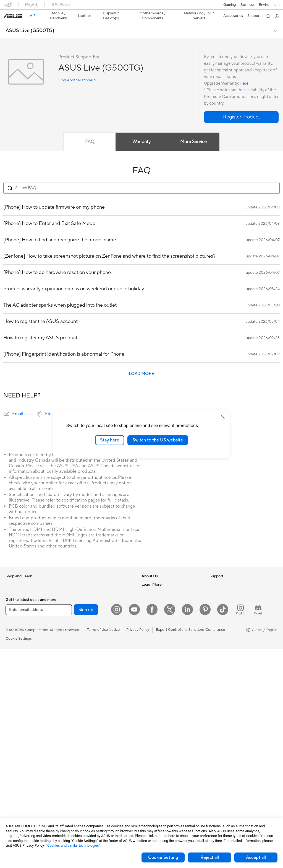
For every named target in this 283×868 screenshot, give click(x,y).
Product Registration (159, 666)
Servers (79, 691)
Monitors (13, 675)
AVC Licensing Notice (227, 641)
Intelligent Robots (87, 666)
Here (244, 74)
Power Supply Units (22, 800)
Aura (213, 666)
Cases (11, 783)
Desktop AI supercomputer (95, 683)
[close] (223, 417)
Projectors (14, 683)
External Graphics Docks (93, 591)
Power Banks (83, 783)
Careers (148, 583)
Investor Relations (156, 600)
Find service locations (67, 404)
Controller (81, 791)
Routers (79, 625)
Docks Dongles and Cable (94, 774)
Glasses (12, 750)
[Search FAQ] (141, 178)
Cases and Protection (90, 758)
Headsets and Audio (89, 733)
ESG (213, 575)
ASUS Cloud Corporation (162, 624)
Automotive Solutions (227, 633)
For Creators (16, 633)
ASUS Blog (219, 650)
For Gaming (15, 650)
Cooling (12, 792)
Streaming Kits (84, 741)
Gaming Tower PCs (21, 708)
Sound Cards (83, 608)
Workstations (16, 733)
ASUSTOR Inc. (153, 616)
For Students (16, 642)
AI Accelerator (84, 600)
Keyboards (81, 716)
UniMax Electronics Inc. (161, 633)
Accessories (15, 600)
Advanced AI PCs (224, 608)
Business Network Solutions (95, 658)
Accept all (256, 857)
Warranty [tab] (141, 132)
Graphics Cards (18, 775)
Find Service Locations (160, 658)
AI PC (214, 600)
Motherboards (18, 767)
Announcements (155, 591)
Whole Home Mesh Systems (95, 633)
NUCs (11, 717)
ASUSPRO (218, 625)
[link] (142, 7)
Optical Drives (84, 575)
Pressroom (150, 608)
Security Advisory (156, 691)
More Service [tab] (193, 132)
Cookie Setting (163, 857)
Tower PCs (14, 700)
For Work (13, 625)
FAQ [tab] (90, 132)
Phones (12, 583)
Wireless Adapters (87, 641)
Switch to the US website (158, 440)
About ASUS (152, 575)
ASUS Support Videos (160, 699)
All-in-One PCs (18, 692)
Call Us (147, 683)
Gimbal (78, 799)
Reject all (210, 857)
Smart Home (83, 699)
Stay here (110, 440)
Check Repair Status (158, 650)
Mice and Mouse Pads (90, 725)
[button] (7, 7)
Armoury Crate (222, 658)
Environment (220, 583)
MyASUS (149, 708)
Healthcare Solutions (23, 591)
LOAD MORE (141, 364)
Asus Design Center (226, 616)
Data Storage (83, 583)
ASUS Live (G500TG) (30, 21)
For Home (14, 617)
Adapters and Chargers (92, 766)
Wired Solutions (85, 650)
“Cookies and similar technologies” (73, 845)
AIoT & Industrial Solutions (94, 675)
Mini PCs (13, 725)
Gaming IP (81, 808)
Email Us (21, 404)
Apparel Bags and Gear (91, 750)
